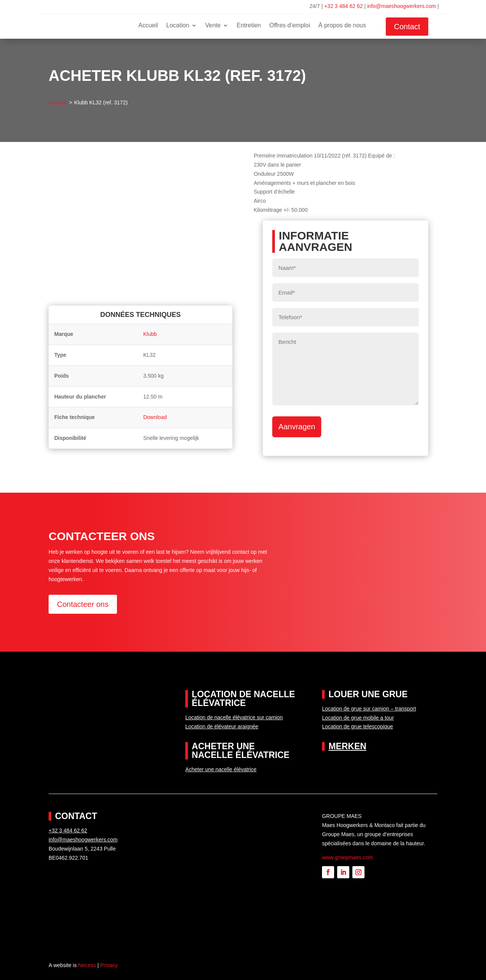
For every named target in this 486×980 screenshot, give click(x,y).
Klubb (150, 334)
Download (155, 417)
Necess (87, 965)
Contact (407, 27)
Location (178, 26)
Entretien (249, 26)
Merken (347, 746)
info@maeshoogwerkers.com (402, 6)
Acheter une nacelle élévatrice (221, 769)
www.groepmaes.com (347, 857)
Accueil (148, 26)
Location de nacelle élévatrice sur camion (234, 717)
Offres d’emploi (290, 26)
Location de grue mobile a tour (358, 718)
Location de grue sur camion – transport (369, 709)
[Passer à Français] (443, 6)
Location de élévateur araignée (222, 726)
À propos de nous (342, 26)
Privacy (109, 965)
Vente (213, 26)
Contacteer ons (83, 604)
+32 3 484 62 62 (344, 6)
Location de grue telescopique (357, 726)
